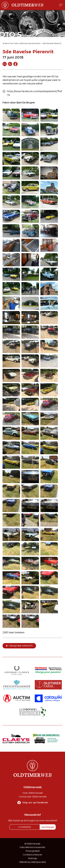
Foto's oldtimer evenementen (27, 43)
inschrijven (48, 827)
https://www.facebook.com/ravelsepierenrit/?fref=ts (34, 93)
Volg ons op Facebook (35, 802)
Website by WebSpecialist (33, 862)
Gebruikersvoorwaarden (32, 847)
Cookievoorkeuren (33, 855)
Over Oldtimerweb (33, 793)
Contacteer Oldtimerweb (33, 797)
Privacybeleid (33, 851)
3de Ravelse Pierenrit (52, 43)
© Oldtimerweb (32, 844)
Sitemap (32, 858)
